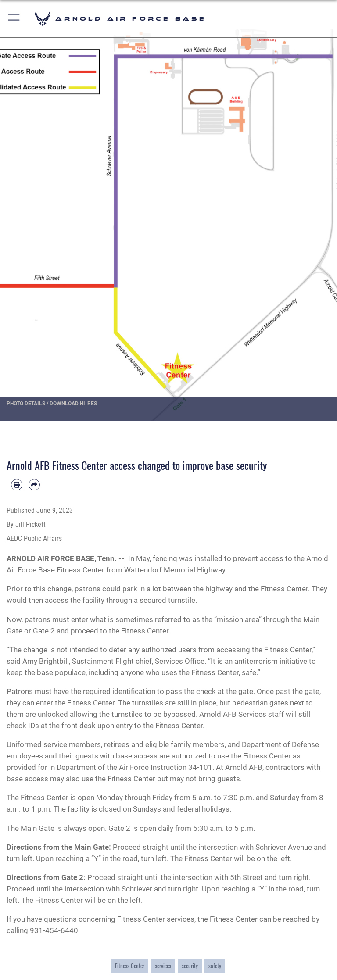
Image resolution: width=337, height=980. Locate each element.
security (190, 966)
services (163, 966)
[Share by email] (34, 485)
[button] (14, 19)
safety (215, 966)
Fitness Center (130, 966)
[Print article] (17, 485)
